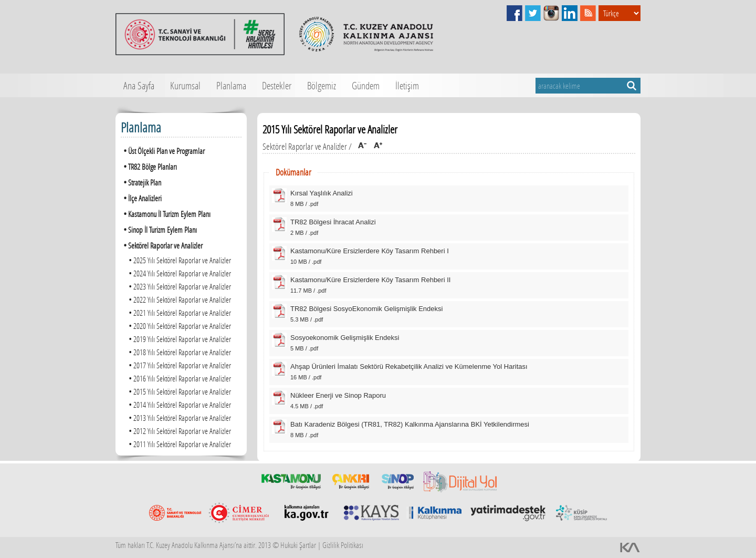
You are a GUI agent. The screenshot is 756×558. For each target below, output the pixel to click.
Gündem (366, 85)
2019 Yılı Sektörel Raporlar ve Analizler (178, 339)
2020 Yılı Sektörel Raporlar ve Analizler (178, 325)
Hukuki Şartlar (298, 545)
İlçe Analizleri (141, 198)
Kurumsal (185, 85)
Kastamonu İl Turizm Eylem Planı (166, 214)
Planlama (231, 85)
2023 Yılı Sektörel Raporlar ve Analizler (178, 286)
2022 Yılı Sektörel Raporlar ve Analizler (178, 299)
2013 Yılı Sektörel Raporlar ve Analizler (178, 417)
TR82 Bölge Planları (149, 166)
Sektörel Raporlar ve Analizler (162, 245)
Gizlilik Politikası (343, 545)
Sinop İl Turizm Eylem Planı (159, 229)
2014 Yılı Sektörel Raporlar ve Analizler (178, 404)
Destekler (277, 85)
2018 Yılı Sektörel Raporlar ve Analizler (178, 352)
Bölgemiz (322, 85)
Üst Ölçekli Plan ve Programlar (163, 151)
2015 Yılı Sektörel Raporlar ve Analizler (178, 391)
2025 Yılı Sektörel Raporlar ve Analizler (178, 260)
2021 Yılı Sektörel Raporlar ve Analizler (178, 312)
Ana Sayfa (139, 85)
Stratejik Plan (141, 182)
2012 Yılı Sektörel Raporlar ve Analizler (178, 431)
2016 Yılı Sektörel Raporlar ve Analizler (178, 378)
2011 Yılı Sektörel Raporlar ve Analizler (178, 444)
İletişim (407, 85)
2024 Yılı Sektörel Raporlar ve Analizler (178, 273)
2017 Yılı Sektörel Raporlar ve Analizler (178, 365)
